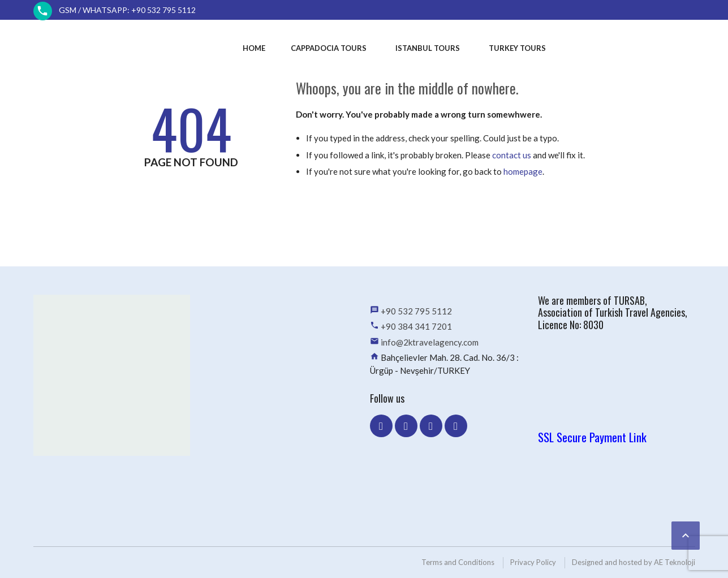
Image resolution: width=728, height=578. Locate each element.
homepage (523, 171)
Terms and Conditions (458, 562)
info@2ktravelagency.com (430, 342)
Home (254, 48)
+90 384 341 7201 (416, 326)
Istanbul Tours (428, 48)
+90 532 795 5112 (416, 311)
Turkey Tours (517, 48)
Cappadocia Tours (329, 48)
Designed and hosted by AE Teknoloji (634, 562)
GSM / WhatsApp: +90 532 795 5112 (127, 10)
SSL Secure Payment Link (592, 437)
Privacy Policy (533, 562)
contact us (512, 155)
